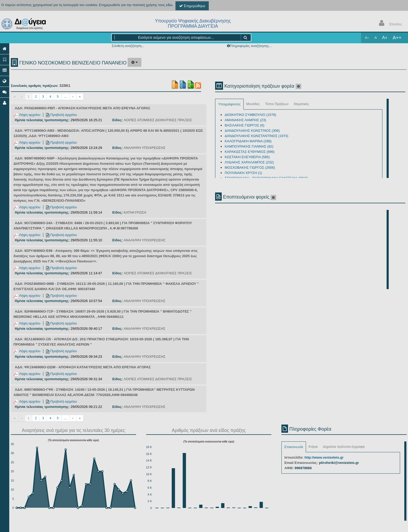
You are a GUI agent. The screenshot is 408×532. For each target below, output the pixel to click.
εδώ (169, 5)
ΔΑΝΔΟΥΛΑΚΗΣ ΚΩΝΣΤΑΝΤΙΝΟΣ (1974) (256, 136)
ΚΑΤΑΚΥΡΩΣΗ (135, 212)
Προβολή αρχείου (61, 115)
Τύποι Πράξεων (277, 104)
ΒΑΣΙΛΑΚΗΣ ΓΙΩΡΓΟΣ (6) (244, 125)
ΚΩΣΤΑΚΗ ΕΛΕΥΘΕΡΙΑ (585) (247, 157)
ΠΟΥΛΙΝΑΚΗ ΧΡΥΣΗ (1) (243, 173)
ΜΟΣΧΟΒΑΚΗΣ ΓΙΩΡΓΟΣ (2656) (250, 168)
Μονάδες (253, 104)
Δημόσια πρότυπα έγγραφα (344, 447)
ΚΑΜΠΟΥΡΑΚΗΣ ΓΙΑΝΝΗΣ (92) (249, 146)
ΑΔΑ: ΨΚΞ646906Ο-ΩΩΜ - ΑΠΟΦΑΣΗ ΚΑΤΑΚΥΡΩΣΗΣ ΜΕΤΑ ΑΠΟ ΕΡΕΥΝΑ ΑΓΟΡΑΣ (83, 367)
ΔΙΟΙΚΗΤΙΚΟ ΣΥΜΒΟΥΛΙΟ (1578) (250, 115)
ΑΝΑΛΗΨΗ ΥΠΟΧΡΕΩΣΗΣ (145, 148)
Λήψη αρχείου (27, 115)
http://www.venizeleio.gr (324, 457)
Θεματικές (302, 104)
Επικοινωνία (294, 447)
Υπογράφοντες (229, 104)
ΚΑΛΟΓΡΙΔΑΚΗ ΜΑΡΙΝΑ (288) (248, 141)
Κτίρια (313, 447)
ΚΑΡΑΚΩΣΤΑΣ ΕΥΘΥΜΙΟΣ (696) (250, 152)
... (66, 97)
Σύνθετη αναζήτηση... (128, 46)
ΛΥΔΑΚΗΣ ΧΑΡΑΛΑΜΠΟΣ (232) (249, 162)
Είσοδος (389, 24)
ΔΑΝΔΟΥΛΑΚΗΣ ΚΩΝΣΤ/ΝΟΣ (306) (252, 131)
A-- (367, 38)
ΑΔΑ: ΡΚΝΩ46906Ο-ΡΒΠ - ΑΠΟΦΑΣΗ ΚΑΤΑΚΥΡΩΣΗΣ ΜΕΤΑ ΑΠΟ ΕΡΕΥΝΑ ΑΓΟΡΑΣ (83, 108)
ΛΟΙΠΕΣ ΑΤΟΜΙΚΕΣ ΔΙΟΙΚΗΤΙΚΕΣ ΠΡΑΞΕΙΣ (158, 120)
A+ (385, 38)
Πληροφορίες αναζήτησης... (251, 46)
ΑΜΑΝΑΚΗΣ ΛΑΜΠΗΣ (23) (245, 120)
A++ (397, 38)
